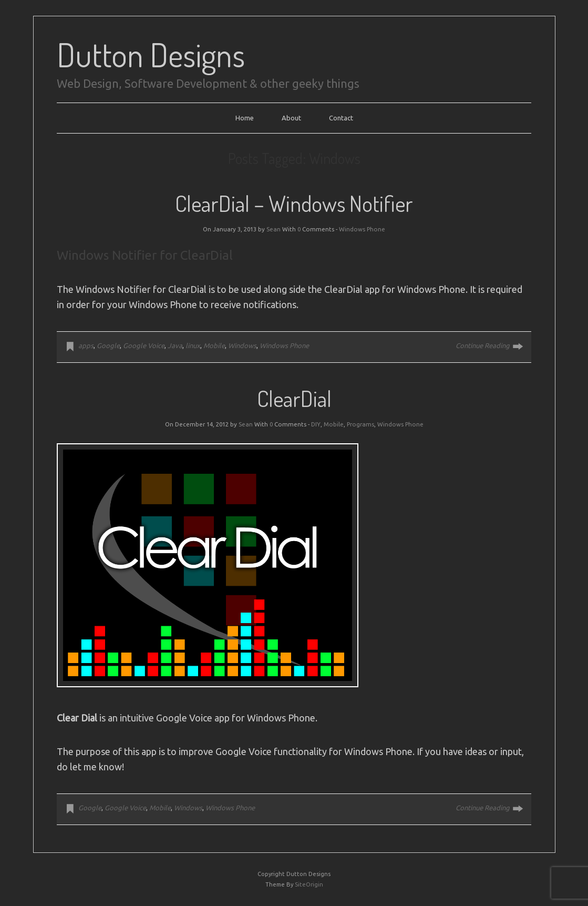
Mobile (214, 345)
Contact (341, 118)
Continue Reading (483, 345)
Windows (242, 345)
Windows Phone (362, 229)
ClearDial (294, 398)
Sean (274, 229)
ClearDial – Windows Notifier (294, 203)
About (291, 118)
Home (245, 118)
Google (108, 345)
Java (175, 345)
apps (86, 345)
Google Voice (144, 345)
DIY (316, 424)
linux (193, 345)
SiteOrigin (309, 884)
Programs (360, 424)
